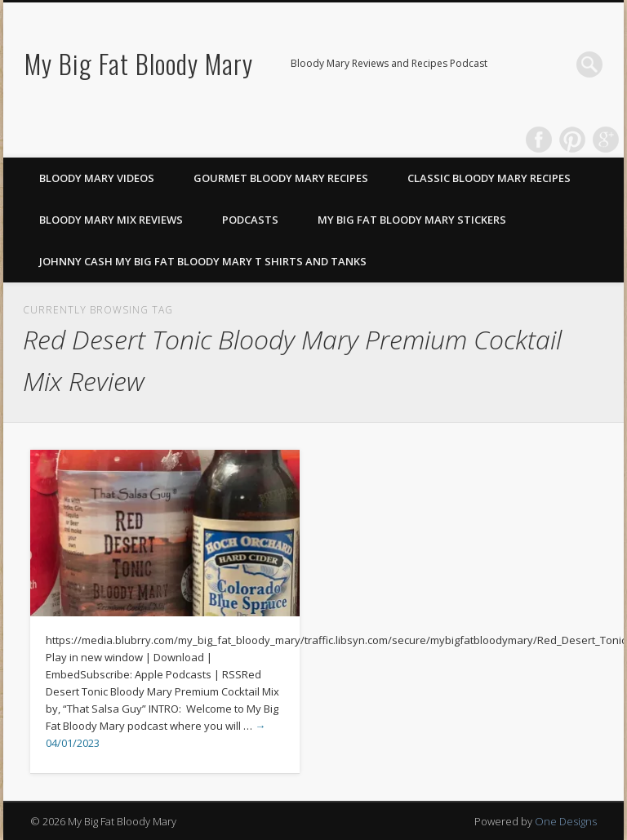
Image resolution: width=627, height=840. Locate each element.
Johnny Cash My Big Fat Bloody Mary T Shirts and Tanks (203, 261)
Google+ (606, 140)
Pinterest (572, 140)
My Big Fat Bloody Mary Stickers (412, 220)
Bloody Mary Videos (97, 178)
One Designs (566, 821)
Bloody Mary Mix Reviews (111, 220)
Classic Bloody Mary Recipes (489, 178)
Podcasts (250, 220)
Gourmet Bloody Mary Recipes (281, 178)
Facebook (539, 140)
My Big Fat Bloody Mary (139, 63)
